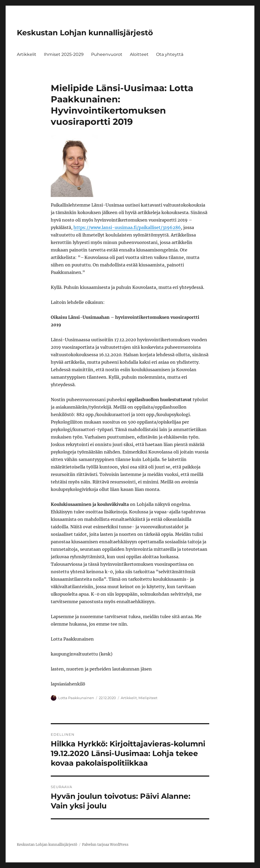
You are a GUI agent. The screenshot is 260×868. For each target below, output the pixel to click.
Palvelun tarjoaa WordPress (105, 845)
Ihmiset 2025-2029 (64, 54)
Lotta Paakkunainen (76, 698)
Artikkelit (27, 54)
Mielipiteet (148, 698)
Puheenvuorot (107, 54)
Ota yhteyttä (170, 54)
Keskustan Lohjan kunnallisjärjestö (85, 33)
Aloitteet (139, 54)
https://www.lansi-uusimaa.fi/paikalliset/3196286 (127, 227)
